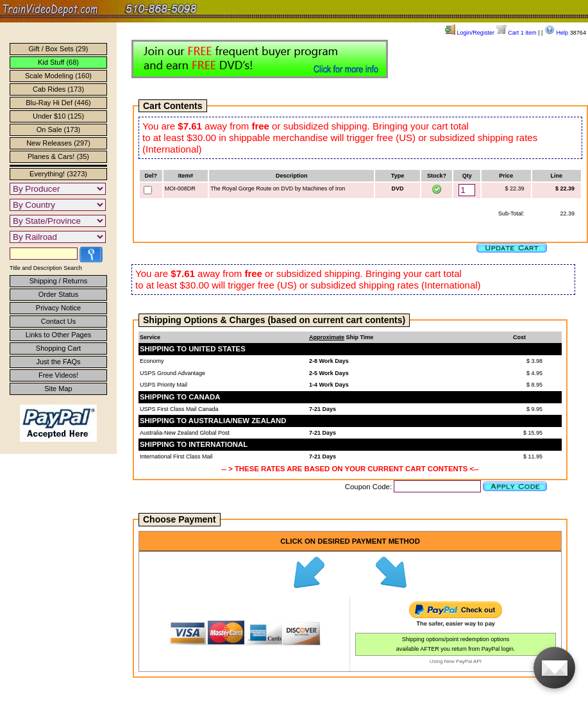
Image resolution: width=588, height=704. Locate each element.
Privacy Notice (58, 308)
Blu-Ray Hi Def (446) (58, 103)
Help (556, 33)
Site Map (58, 389)
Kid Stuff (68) (58, 62)
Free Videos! (58, 375)
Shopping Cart (58, 348)
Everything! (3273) (58, 174)
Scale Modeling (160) (58, 76)
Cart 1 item (517, 33)
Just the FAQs (58, 362)
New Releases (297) (58, 143)
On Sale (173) (58, 130)
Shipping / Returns (59, 281)
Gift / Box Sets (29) (59, 49)
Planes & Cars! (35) (58, 156)
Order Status (58, 294)
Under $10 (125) (58, 116)
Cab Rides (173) (58, 89)
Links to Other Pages (59, 335)
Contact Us (58, 321)
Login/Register (470, 33)
